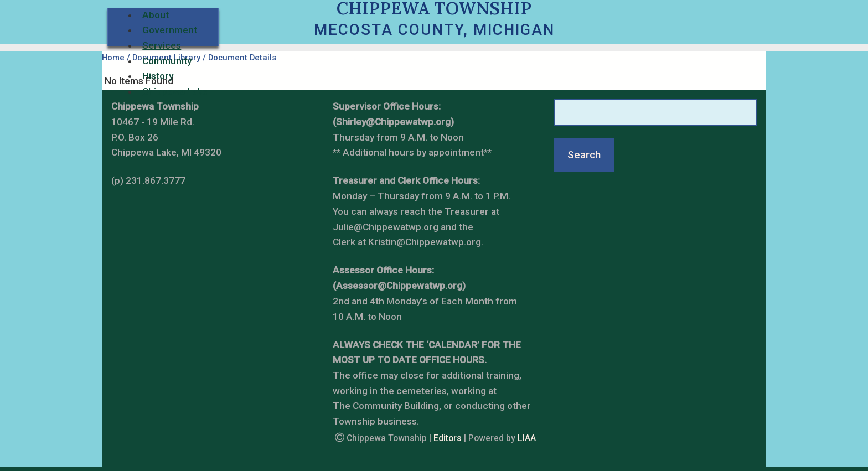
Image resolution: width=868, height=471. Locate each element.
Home (113, 58)
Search (584, 155)
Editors (448, 438)
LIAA (527, 438)
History (158, 76)
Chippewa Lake (175, 91)
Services (162, 45)
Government (170, 30)
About (156, 15)
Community (167, 61)
